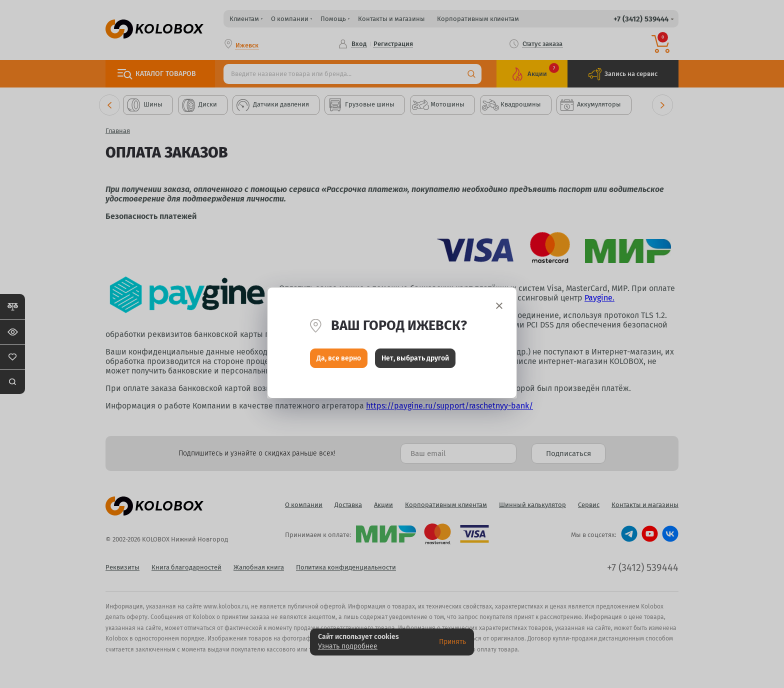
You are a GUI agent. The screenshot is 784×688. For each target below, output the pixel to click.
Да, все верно (339, 359)
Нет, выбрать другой (415, 359)
